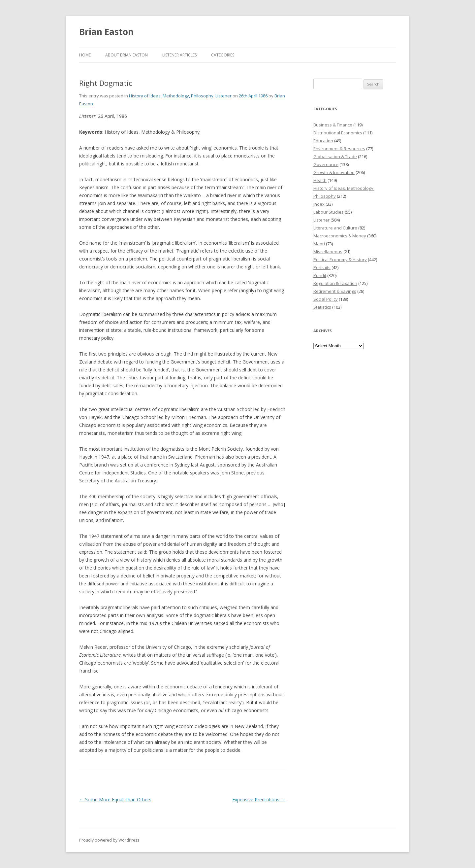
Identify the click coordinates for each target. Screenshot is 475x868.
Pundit (320, 275)
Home (85, 55)
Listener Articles (179, 55)
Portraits (322, 267)
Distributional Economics (338, 133)
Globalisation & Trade (335, 156)
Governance (326, 164)
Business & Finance (333, 125)
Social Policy (326, 299)
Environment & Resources (339, 149)
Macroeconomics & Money (340, 236)
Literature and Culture (335, 228)
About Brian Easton (127, 55)
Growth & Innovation (334, 172)
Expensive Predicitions (259, 799)
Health (320, 180)
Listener (223, 96)
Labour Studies (329, 212)
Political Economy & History (340, 260)
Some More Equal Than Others (115, 799)
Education (323, 141)
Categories (223, 55)
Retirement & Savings (335, 291)
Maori (319, 244)
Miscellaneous (328, 252)
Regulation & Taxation (335, 283)
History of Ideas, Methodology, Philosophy (171, 96)
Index (319, 204)
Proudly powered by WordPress (109, 840)
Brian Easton (106, 32)
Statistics (322, 307)
